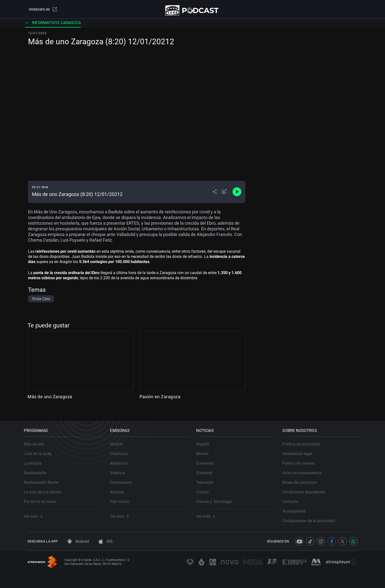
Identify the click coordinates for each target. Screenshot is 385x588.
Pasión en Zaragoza (160, 399)
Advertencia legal (301, 450)
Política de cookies (302, 460)
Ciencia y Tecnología (218, 498)
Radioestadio (39, 469)
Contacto (294, 498)
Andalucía (122, 460)
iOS (106, 541)
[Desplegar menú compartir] (215, 195)
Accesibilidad (298, 508)
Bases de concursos (303, 479)
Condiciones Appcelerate (307, 489)
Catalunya (123, 450)
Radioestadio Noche (45, 479)
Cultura (206, 489)
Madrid (120, 441)
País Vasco (123, 498)
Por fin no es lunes (43, 498)
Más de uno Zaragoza (50, 399)
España (206, 441)
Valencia (121, 469)
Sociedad (208, 469)
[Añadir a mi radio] (224, 195)
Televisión (209, 479)
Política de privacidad (305, 441)
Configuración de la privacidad (312, 517)
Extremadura (125, 479)
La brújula (36, 460)
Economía (209, 460)
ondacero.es (39, 11)
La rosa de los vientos (46, 489)
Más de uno (38, 441)
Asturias (121, 489)
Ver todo (37, 513)
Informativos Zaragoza (53, 26)
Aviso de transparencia (306, 469)
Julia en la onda (41, 450)
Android (78, 541)
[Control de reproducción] (237, 195)
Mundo (206, 450)
